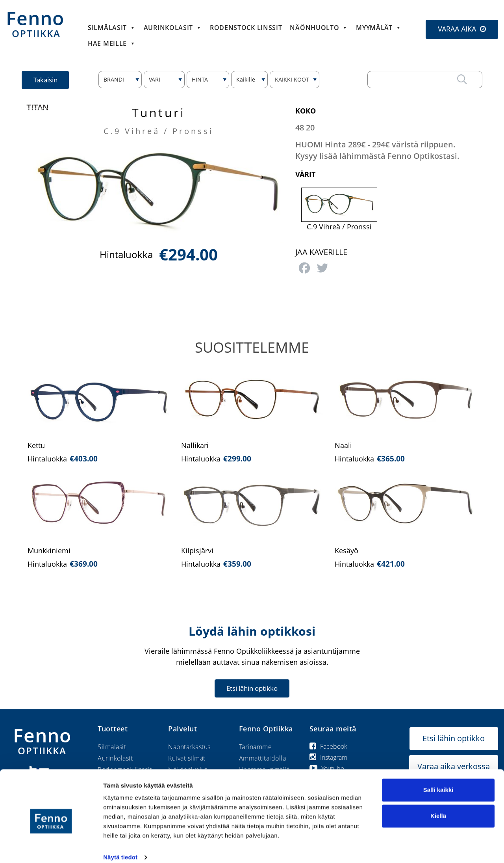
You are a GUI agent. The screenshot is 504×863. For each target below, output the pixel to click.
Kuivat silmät (187, 758)
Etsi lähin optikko (252, 688)
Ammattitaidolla (263, 758)
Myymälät (379, 28)
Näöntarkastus (189, 747)
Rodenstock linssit (246, 28)
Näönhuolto (319, 28)
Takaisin (46, 80)
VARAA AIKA (457, 29)
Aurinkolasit (173, 28)
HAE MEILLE (112, 43)
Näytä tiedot (120, 847)
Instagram (328, 757)
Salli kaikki (438, 780)
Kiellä (438, 806)
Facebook (328, 746)
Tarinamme (256, 747)
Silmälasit (112, 28)
